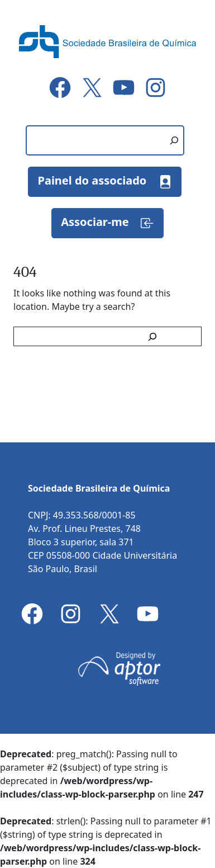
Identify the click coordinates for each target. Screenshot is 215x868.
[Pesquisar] (174, 140)
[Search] (155, 336)
